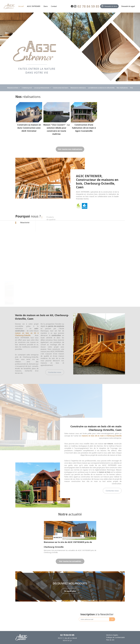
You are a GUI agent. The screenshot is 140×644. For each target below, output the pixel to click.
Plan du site (110, 640)
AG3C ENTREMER (34, 6)
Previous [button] (6, 299)
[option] (70, 52)
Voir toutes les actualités (70, 561)
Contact (54, 6)
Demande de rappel (128, 6)
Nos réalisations (122, 88)
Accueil (21, 6)
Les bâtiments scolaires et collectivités (101, 88)
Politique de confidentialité (115, 637)
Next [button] (134, 299)
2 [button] (75, 506)
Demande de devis (110, 6)
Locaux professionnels (42, 88)
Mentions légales (112, 635)
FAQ (131, 88)
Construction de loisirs (61, 88)
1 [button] (71, 506)
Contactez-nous (55, 372)
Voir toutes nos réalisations (70, 149)
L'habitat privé (27, 88)
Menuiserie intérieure (78, 88)
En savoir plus (70, 591)
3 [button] (78, 506)
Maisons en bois (13, 88)
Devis (46, 6)
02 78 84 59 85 (88, 6)
